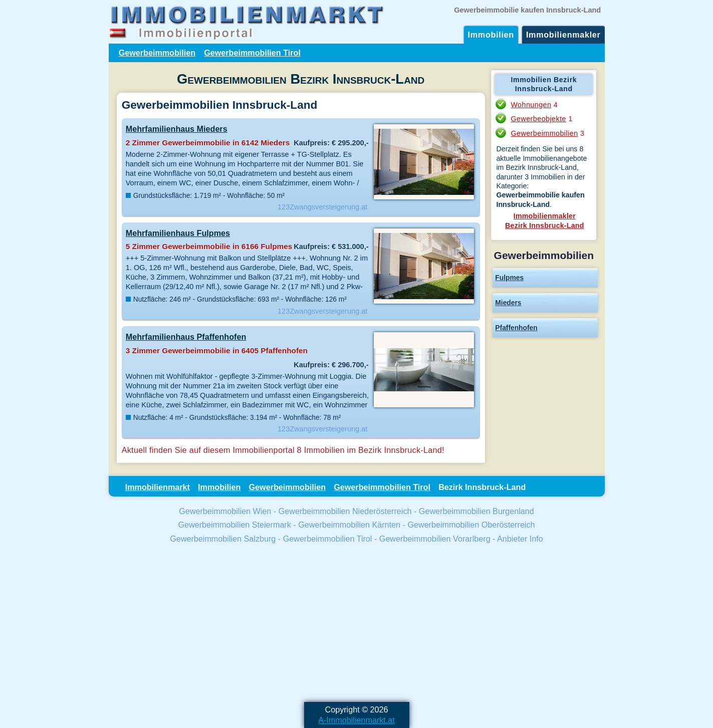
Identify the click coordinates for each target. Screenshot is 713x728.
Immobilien (491, 35)
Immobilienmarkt (158, 487)
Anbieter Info (520, 539)
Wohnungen (531, 105)
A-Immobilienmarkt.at (356, 720)
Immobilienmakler (563, 35)
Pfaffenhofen (516, 328)
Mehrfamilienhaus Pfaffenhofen (186, 337)
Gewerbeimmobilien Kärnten (349, 525)
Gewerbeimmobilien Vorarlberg (435, 539)
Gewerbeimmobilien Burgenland (477, 511)
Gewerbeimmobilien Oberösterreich (471, 525)
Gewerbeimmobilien (157, 53)
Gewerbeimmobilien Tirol (252, 53)
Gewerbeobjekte (538, 119)
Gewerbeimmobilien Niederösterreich (345, 511)
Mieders (508, 303)
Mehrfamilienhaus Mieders (177, 129)
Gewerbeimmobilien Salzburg (223, 539)
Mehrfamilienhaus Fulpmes (178, 233)
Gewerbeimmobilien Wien (225, 511)
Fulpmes (509, 278)
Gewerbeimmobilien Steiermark (234, 525)
